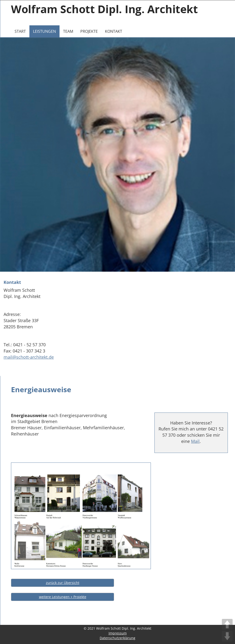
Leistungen (44, 31)
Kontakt (114, 31)
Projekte (89, 31)
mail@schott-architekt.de (29, 357)
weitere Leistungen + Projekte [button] (63, 597)
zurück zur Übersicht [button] (63, 583)
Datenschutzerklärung (117, 638)
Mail (195, 441)
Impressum (118, 633)
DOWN (227, 636)
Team (68, 31)
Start (20, 31)
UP (227, 624)
